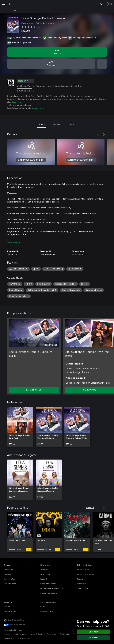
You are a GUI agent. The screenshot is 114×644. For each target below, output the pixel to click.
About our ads (9, 638)
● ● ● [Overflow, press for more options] (102, 64)
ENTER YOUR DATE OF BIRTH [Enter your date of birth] (31, 160)
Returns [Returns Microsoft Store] (80, 579)
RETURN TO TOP (34, 390)
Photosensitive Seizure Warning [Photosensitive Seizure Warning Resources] (52, 588)
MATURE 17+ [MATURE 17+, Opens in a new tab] (25, 81)
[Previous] (98, 134)
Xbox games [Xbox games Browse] (8, 574)
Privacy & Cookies (37, 634)
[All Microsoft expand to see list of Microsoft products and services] (4, 4)
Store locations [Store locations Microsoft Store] (83, 588)
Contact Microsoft (20, 634)
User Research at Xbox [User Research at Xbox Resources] (49, 593)
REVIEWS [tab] (57, 124)
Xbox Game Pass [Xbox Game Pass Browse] (9, 579)
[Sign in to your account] (109, 4)
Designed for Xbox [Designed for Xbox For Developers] (47, 611)
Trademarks (64, 634)
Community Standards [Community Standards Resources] (48, 584)
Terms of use (52, 634)
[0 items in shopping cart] (102, 4)
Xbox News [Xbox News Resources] (44, 569)
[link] (20, 427)
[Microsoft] (57, 2)
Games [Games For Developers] (43, 607)
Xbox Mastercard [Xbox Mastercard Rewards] (10, 611)
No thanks (93, 638)
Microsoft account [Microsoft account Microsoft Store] (84, 569)
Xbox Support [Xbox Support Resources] (45, 574)
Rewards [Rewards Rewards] (7, 607)
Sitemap (7, 634)
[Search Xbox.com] (10, 4)
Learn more (17, 102)
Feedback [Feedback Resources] (44, 579)
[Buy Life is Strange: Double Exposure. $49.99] (57, 52)
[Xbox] (8, 10)
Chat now (93, 632)
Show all (90, 507)
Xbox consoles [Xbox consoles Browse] (9, 569)
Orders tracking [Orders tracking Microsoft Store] (83, 584)
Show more (14, 242)
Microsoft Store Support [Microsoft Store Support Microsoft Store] (86, 574)
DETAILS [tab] (41, 124)
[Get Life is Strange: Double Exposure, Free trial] (51, 64)
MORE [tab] (73, 124)
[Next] (104, 134)
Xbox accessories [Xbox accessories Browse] (10, 584)
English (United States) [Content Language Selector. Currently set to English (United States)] (16, 620)
